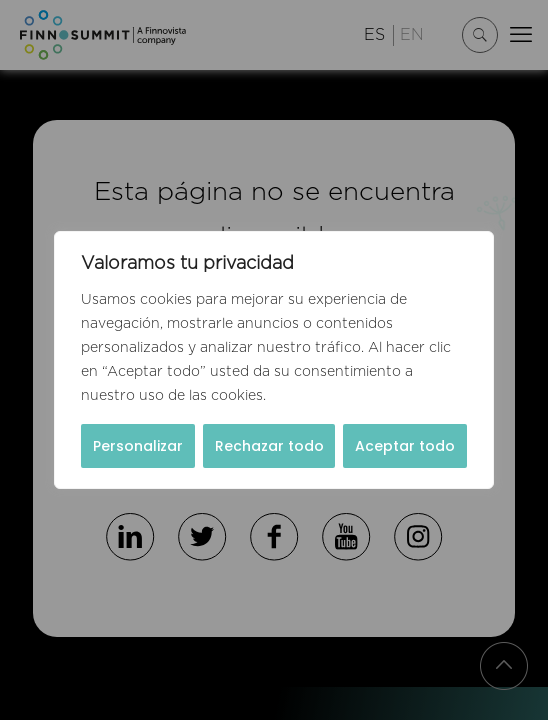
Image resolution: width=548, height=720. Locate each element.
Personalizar (138, 446)
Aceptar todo (405, 446)
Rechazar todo (269, 446)
